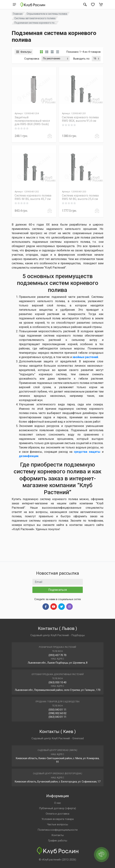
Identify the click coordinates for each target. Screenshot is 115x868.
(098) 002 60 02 (57, 713)
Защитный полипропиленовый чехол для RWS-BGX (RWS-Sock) (32, 121)
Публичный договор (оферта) (57, 808)
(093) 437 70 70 (57, 655)
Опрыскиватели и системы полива (47, 14)
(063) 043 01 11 (57, 717)
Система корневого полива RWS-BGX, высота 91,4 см (80, 119)
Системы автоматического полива (35, 18)
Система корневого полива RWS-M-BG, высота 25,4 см (80, 197)
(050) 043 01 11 (57, 710)
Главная (18, 14)
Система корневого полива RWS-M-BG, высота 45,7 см (33, 197)
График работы (58, 841)
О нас (58, 803)
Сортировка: (32, 59)
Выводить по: (82, 59)
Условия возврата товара (58, 819)
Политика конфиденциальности (58, 830)
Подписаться (58, 590)
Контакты (58, 835)
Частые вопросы (58, 824)
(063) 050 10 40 (57, 682)
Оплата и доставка (57, 814)
